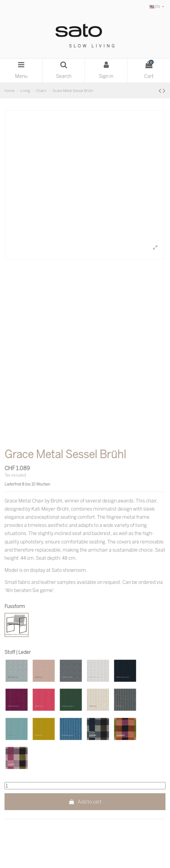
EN (157, 6)
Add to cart (85, 802)
